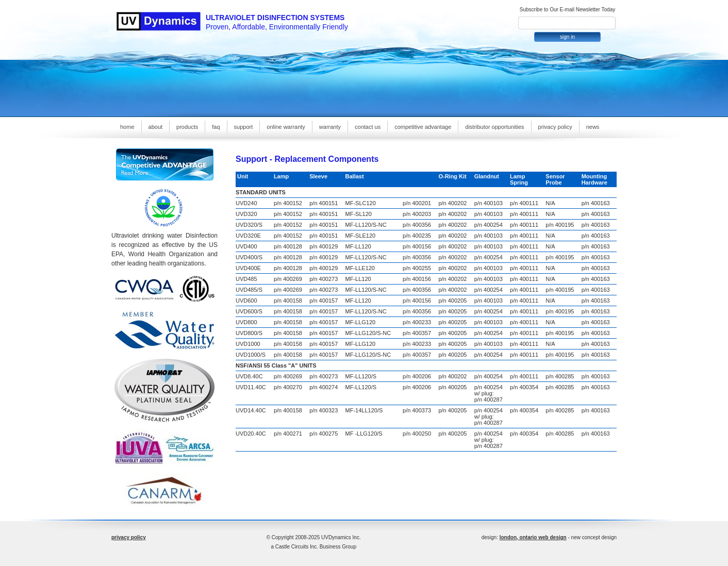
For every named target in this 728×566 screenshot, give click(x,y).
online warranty (286, 127)
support (244, 127)
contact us (368, 127)
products (187, 127)
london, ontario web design (533, 537)
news (593, 127)
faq (216, 127)
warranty (330, 127)
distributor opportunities (494, 127)
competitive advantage (423, 127)
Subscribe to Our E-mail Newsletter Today (567, 10)
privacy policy (555, 127)
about (156, 127)
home (127, 127)
